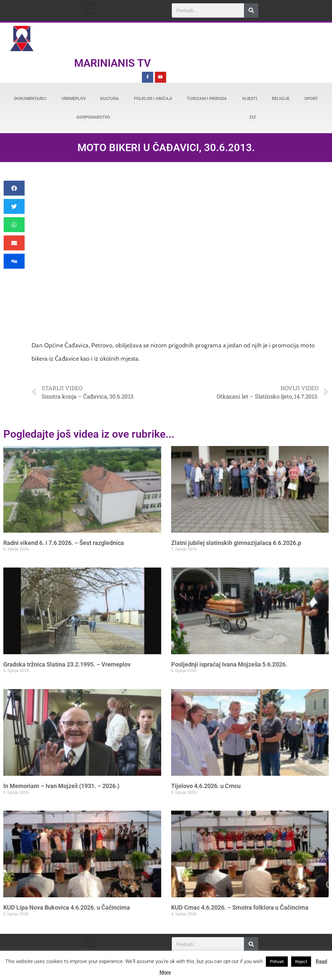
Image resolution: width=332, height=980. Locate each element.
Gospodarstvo (93, 117)
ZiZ (253, 117)
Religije (281, 98)
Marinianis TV (112, 63)
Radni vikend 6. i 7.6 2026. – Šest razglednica (64, 543)
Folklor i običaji (153, 98)
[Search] (251, 10)
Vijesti (250, 98)
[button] (91, 9)
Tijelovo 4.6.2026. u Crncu (206, 786)
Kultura (110, 98)
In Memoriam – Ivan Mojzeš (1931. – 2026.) (61, 786)
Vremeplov (74, 98)
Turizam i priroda (207, 98)
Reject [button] (301, 962)
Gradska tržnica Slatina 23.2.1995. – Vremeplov (67, 664)
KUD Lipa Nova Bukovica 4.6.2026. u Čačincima (67, 907)
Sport (311, 98)
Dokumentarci (30, 98)
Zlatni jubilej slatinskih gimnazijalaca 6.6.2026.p (236, 543)
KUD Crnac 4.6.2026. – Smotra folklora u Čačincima (240, 907)
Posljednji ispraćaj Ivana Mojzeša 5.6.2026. (229, 664)
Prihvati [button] (277, 962)
